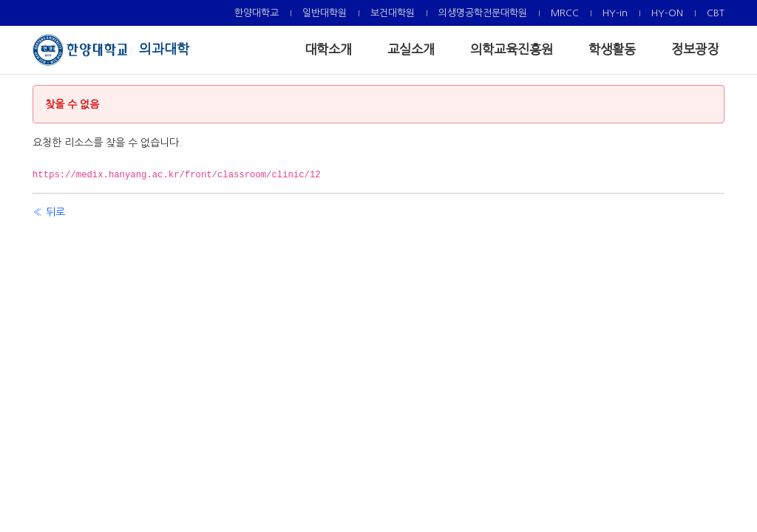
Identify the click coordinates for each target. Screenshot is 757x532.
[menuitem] (257, 13)
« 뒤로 (49, 212)
